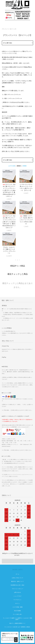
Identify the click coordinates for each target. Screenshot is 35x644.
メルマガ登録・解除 (17, 607)
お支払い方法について (17, 578)
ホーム (17, 574)
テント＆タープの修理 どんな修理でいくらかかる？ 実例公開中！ (17, 619)
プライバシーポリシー (17, 589)
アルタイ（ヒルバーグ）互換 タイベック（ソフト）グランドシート (9, 250)
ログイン (17, 603)
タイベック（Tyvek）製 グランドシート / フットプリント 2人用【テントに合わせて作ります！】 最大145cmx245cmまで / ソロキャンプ (9, 222)
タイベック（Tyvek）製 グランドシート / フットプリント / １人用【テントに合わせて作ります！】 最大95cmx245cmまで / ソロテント (9, 190)
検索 (16, 640)
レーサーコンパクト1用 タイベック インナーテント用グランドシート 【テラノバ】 (26, 187)
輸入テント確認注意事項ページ (18, 623)
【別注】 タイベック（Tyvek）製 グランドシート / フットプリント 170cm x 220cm (26, 220)
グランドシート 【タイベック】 (9, 29)
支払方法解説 (17, 611)
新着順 (25, 166)
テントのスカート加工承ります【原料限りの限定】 (17, 627)
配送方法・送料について (17, 581)
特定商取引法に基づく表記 (17, 585)
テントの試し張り (17, 614)
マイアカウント (17, 600)
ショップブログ (17, 596)
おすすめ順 (12, 166)
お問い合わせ (17, 592)
